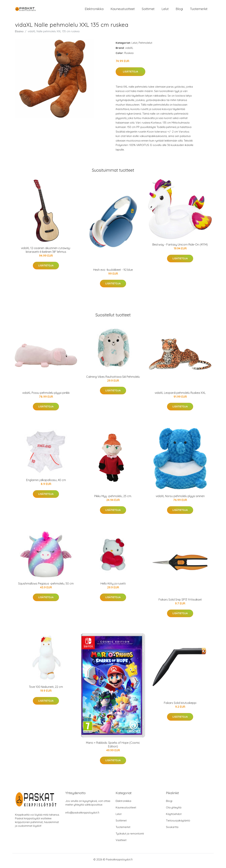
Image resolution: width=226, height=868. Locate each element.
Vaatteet (121, 843)
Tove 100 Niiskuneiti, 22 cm (46, 689)
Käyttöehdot (174, 816)
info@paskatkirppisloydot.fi (82, 815)
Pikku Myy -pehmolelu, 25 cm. (113, 499)
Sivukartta (172, 829)
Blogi (179, 10)
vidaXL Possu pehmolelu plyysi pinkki (46, 395)
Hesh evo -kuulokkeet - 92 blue (113, 272)
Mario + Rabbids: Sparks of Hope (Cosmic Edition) (113, 747)
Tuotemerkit (199, 10)
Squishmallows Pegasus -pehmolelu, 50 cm (46, 586)
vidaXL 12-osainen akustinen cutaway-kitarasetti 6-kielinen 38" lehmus (46, 252)
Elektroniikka (94, 10)
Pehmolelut (145, 45)
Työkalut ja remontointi (130, 836)
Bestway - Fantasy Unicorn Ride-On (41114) (180, 247)
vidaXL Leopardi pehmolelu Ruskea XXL (180, 395)
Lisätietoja (130, 74)
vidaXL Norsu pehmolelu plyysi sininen (180, 499)
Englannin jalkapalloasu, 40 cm (46, 482)
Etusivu (19, 34)
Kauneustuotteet (123, 10)
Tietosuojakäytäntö (178, 823)
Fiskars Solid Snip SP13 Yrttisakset (180, 602)
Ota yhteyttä (174, 810)
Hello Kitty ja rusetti (113, 586)
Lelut (165, 10)
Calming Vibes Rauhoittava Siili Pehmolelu (113, 379)
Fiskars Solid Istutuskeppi (180, 705)
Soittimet (148, 10)
